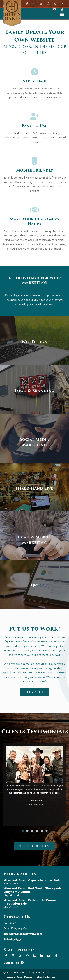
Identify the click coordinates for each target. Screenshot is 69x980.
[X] (41, 4)
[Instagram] (34, 4)
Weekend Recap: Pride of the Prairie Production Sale (30, 902)
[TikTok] (62, 9)
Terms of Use (14, 977)
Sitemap (50, 977)
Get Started (34, 692)
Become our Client (35, 846)
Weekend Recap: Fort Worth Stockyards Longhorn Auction (32, 890)
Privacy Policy (33, 977)
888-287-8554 (13, 939)
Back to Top (14, 963)
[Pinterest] (48, 4)
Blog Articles (20, 874)
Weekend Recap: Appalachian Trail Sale (32, 880)
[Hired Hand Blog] (55, 4)
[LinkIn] (62, 4)
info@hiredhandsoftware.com (23, 934)
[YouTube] (55, 9)
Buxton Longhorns (34, 804)
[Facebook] (28, 4)
